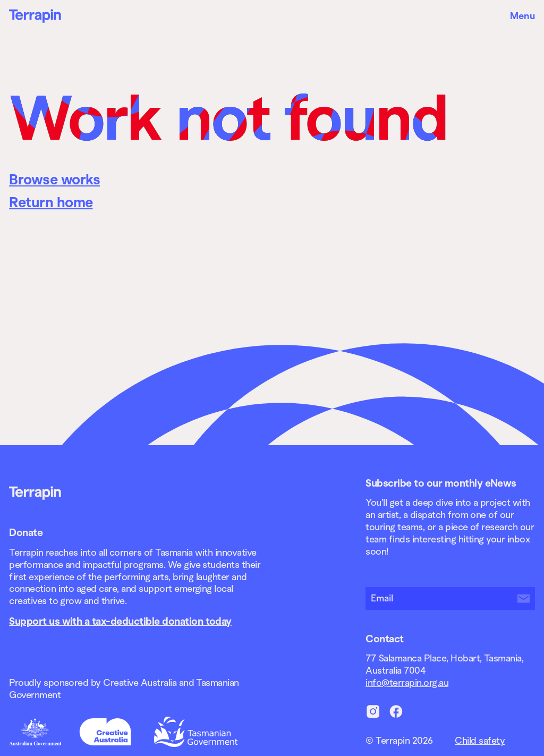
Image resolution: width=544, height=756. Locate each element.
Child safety (480, 741)
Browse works (54, 180)
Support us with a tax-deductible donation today (120, 621)
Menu (522, 16)
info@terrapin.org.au (407, 683)
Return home (51, 202)
